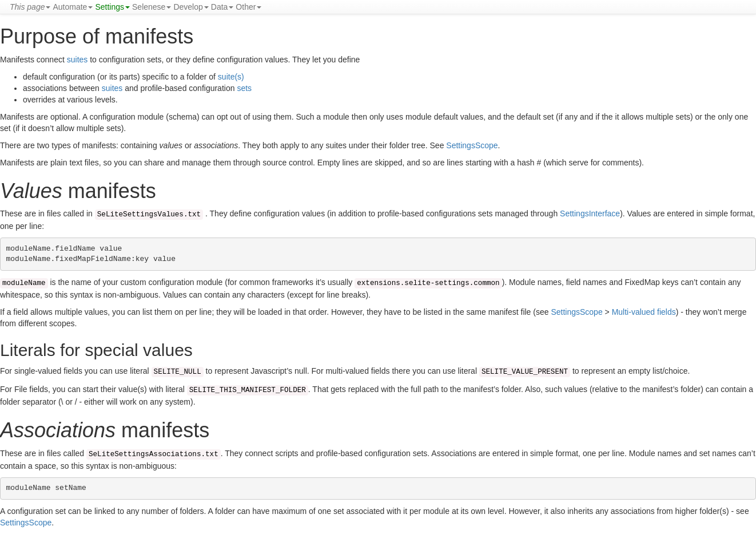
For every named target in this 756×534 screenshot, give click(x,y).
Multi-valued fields (644, 312)
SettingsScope (472, 145)
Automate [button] (73, 7)
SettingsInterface (590, 213)
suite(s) (231, 77)
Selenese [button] (152, 7)
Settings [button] (112, 7)
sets (244, 88)
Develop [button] (191, 7)
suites (77, 60)
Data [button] (222, 7)
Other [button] (248, 7)
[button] (30, 7)
